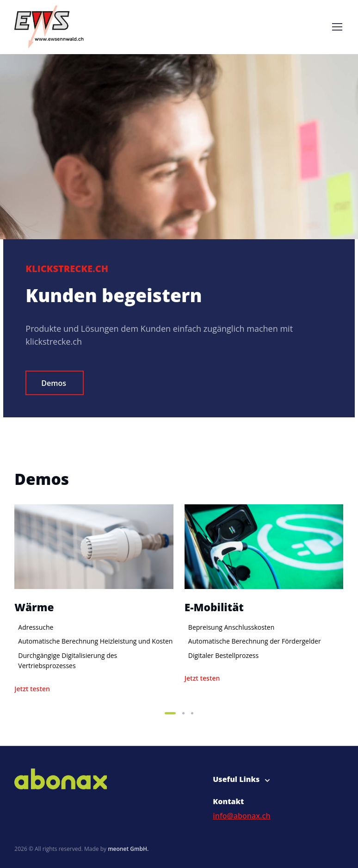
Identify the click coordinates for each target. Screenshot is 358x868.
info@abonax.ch (241, 816)
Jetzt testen (32, 689)
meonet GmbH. (128, 849)
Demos (54, 383)
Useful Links (236, 779)
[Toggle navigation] (337, 27)
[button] (170, 713)
